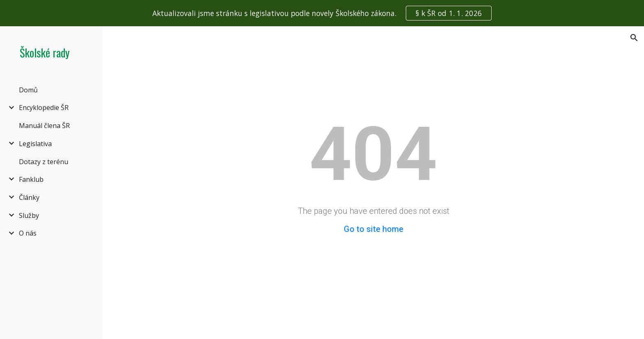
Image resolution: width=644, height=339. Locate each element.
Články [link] (29, 197)
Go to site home (374, 229)
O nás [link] (28, 233)
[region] (322, 13)
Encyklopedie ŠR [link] (44, 108)
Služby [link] (29, 215)
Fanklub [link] (31, 179)
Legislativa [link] (35, 144)
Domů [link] (28, 90)
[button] (634, 38)
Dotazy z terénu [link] (44, 162)
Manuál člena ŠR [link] (44, 126)
